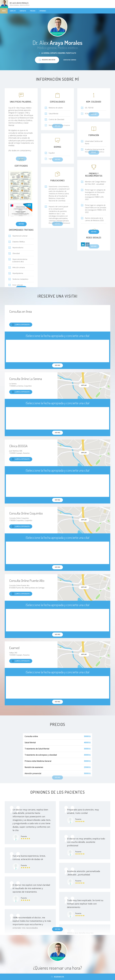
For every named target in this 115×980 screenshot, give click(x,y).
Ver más (21, 224)
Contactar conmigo (70, 60)
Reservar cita (58, 977)
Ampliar (84, 385)
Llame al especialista (21, 325)
